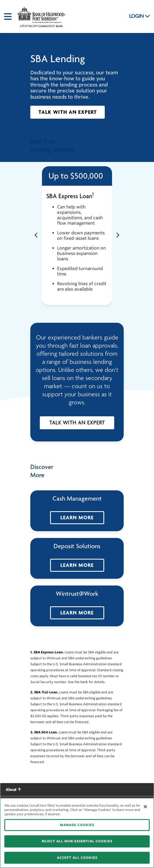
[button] (68, 112)
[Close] (145, 807)
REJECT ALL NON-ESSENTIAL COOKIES (77, 841)
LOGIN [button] (140, 16)
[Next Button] (118, 236)
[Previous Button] (36, 236)
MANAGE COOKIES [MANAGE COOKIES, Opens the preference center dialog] (77, 825)
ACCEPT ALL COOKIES (77, 858)
